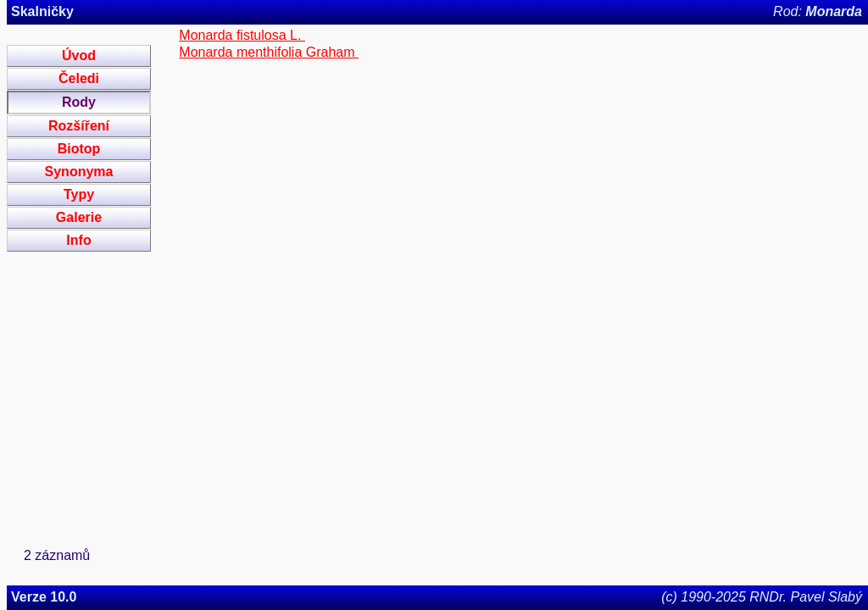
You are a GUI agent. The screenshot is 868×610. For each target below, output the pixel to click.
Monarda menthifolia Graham (269, 52)
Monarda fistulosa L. (242, 35)
